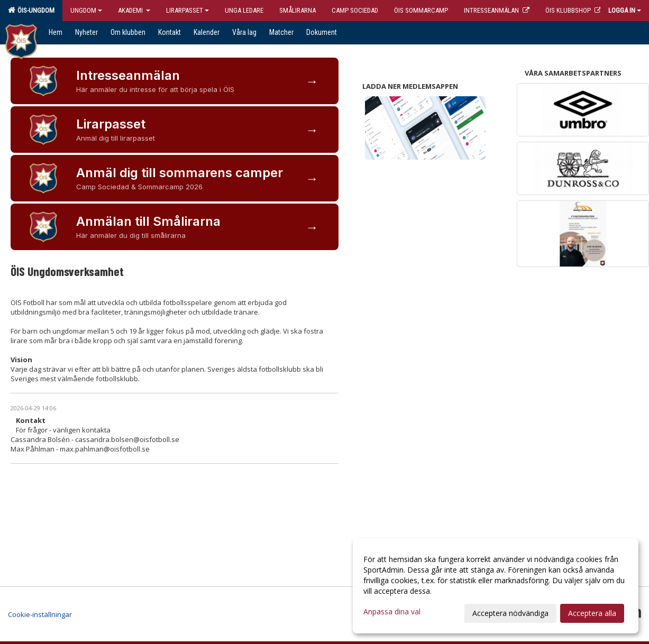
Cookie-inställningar (40, 614)
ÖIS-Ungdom (31, 10)
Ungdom (86, 10)
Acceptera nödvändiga (510, 613)
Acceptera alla (592, 613)
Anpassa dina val (392, 612)
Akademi (134, 10)
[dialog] (496, 586)
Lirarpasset (188, 10)
